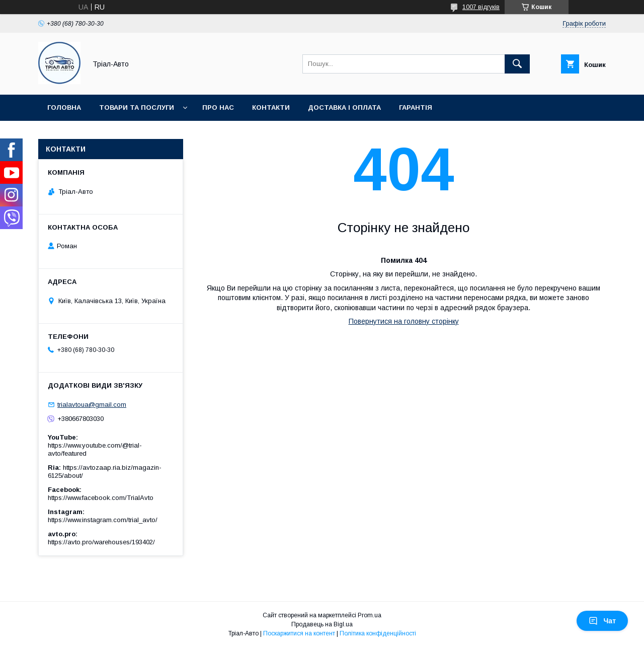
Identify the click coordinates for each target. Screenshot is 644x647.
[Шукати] (517, 64)
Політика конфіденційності (378, 633)
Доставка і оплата (344, 107)
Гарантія (416, 107)
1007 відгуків (481, 7)
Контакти (271, 107)
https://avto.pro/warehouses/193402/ (101, 542)
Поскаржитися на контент (299, 633)
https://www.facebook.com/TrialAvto (101, 498)
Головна (64, 107)
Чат (602, 621)
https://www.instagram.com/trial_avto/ (103, 520)
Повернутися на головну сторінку (404, 321)
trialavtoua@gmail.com (92, 405)
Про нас (218, 107)
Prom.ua (370, 615)
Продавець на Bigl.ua (322, 624)
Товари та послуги (137, 107)
